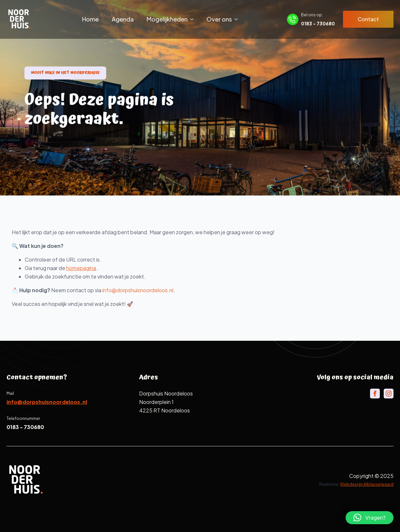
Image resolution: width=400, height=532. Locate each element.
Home (90, 19)
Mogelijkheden (167, 19)
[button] (370, 518)
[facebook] (375, 394)
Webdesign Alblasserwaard (367, 484)
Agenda (123, 19)
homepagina (91, 268)
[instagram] (389, 394)
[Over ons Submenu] (238, 19)
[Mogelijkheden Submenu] (194, 19)
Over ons (219, 19)
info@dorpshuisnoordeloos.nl (147, 290)
